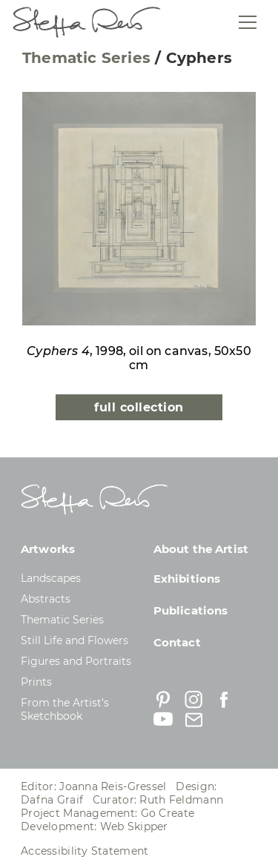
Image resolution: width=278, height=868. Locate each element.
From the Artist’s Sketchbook (65, 709)
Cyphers (199, 58)
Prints (36, 682)
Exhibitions (187, 579)
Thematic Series (86, 58)
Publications (191, 610)
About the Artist (201, 549)
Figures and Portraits (76, 661)
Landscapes (51, 578)
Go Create (168, 813)
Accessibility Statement (85, 851)
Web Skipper (134, 826)
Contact (177, 642)
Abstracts (46, 599)
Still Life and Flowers (75, 640)
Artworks (48, 549)
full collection (139, 407)
